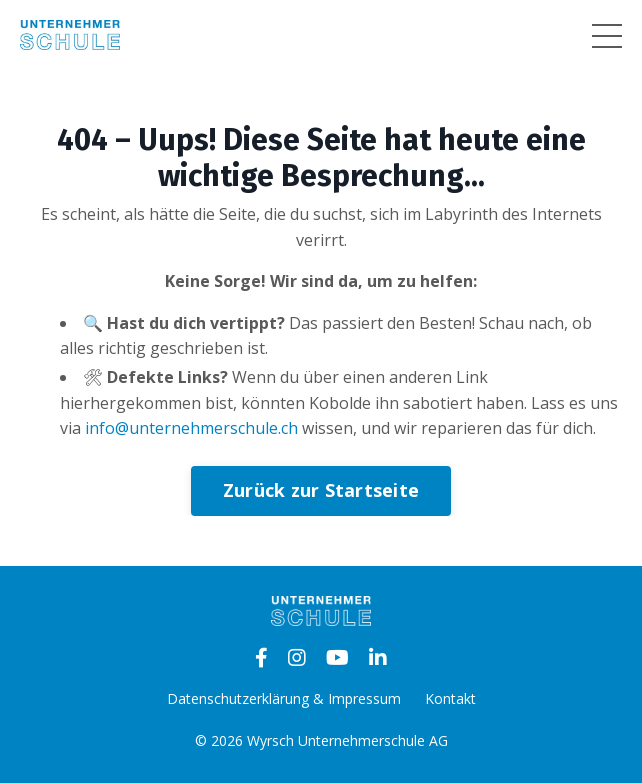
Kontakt (450, 698)
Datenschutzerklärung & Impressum (284, 698)
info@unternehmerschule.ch (191, 428)
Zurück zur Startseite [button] (321, 490)
